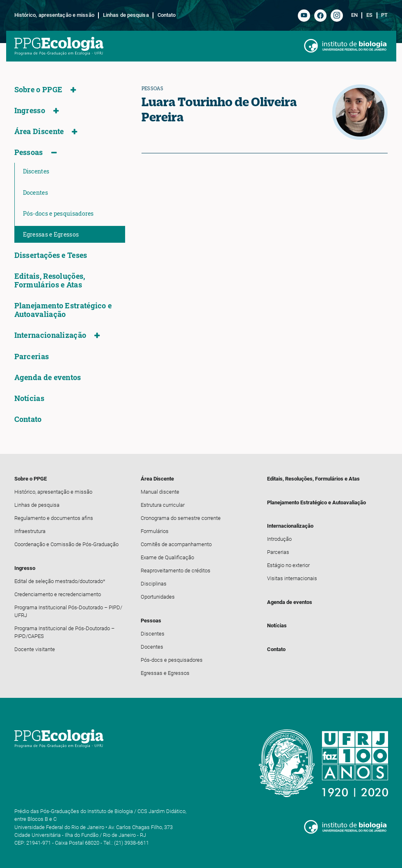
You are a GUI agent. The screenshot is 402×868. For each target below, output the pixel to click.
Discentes (36, 171)
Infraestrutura (30, 531)
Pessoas (29, 152)
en (354, 15)
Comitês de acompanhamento (176, 544)
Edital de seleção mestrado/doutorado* (60, 581)
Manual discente (160, 492)
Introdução (279, 539)
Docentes (35, 193)
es (369, 15)
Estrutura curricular (163, 505)
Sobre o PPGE (39, 90)
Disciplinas (154, 584)
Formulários (155, 531)
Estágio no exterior (288, 565)
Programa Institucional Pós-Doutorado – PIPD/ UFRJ (68, 611)
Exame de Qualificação (167, 557)
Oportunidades (158, 597)
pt (384, 15)
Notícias (29, 398)
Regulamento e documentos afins (54, 518)
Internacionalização (50, 335)
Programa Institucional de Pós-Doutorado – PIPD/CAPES (64, 632)
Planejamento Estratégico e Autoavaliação (63, 310)
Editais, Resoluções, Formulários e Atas (50, 280)
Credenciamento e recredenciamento (58, 594)
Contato (167, 15)
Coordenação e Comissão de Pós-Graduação (66, 544)
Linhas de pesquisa (126, 15)
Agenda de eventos (48, 377)
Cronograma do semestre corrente (181, 518)
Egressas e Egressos (51, 234)
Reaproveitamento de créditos (176, 571)
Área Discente (39, 131)
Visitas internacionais (292, 578)
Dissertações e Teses (51, 255)
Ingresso (30, 110)
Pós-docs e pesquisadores (58, 213)
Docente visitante (35, 649)
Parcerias (32, 357)
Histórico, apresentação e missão (54, 15)
